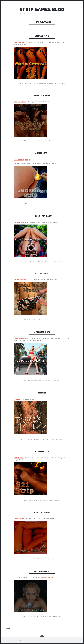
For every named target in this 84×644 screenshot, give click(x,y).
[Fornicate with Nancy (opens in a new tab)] (28, 222)
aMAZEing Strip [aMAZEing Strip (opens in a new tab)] (22, 160)
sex (38, 500)
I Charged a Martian (42, 571)
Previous (9, 629)
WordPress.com (34, 640)
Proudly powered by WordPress (13, 640)
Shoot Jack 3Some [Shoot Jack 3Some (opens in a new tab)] (20, 102)
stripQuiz (54, 261)
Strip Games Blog (42, 9)
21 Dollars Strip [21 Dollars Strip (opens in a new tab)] (19, 458)
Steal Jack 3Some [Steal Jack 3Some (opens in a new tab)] (20, 280)
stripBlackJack (48, 141)
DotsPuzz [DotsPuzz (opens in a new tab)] (17, 399)
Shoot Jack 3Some (42, 96)
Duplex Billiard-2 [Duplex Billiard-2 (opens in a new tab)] (20, 519)
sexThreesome (41, 320)
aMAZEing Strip (42, 153)
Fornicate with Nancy (42, 216)
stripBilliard (48, 559)
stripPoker (50, 381)
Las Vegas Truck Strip (42, 332)
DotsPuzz (42, 393)
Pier (27, 320)
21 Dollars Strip (42, 452)
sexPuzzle (47, 439)
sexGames (43, 83)
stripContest (48, 83)
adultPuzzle (37, 439)
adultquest (45, 616)
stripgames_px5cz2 (32, 83)
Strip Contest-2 (42, 36)
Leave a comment (61, 83)
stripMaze (54, 204)
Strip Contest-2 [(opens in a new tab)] (19, 42)
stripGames (54, 83)
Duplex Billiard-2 (42, 512)
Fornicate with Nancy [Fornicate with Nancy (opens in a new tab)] (21, 222)
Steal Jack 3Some (42, 273)
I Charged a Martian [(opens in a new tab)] (47, 577)
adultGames (40, 616)
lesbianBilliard (36, 559)
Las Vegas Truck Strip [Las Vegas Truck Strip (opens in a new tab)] (21, 338)
